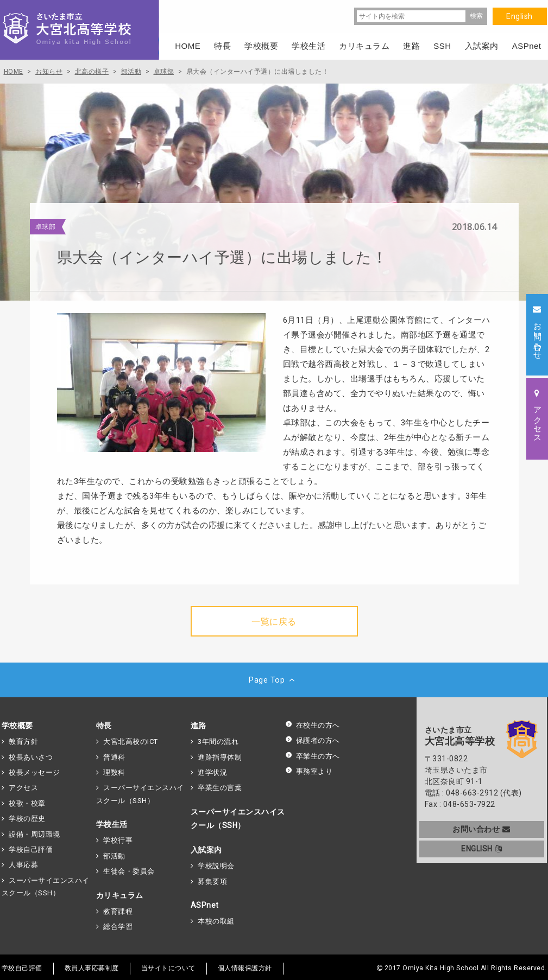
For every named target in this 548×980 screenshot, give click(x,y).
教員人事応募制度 (92, 968)
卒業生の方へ (313, 756)
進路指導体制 (220, 757)
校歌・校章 (27, 803)
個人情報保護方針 (245, 968)
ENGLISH (481, 849)
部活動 (114, 856)
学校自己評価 (31, 849)
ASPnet (205, 905)
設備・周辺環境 (34, 834)
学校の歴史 (27, 819)
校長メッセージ (34, 772)
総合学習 (118, 927)
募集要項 (212, 882)
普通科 (114, 757)
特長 (104, 726)
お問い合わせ (481, 829)
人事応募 (23, 865)
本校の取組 (216, 921)
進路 (199, 726)
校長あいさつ (31, 757)
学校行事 (118, 840)
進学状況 (212, 772)
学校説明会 (216, 866)
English (519, 16)
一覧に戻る (274, 622)
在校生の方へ (313, 725)
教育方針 (23, 742)
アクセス (23, 788)
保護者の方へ (313, 740)
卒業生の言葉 (220, 788)
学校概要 (17, 726)
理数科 (114, 772)
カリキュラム (120, 895)
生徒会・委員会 (129, 871)
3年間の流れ (218, 742)
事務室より (309, 771)
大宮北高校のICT (131, 742)
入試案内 (206, 850)
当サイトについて (168, 968)
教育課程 (118, 911)
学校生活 (112, 824)
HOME (188, 46)
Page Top (274, 680)
